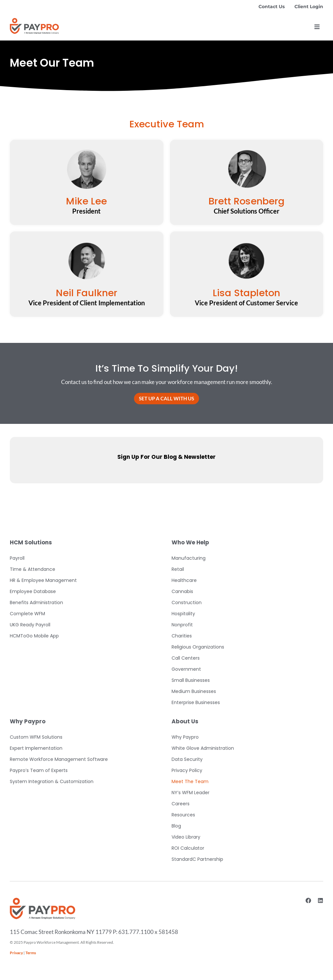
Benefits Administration (36, 602)
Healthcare (184, 580)
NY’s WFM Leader (191, 793)
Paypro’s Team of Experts (39, 770)
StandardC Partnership (197, 859)
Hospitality (183, 614)
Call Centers (186, 658)
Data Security (187, 759)
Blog (176, 826)
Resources (183, 815)
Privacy (16, 953)
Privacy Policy (187, 770)
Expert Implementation (36, 748)
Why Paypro (185, 737)
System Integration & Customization (52, 781)
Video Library (186, 837)
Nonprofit (182, 625)
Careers (181, 804)
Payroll (17, 558)
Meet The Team (190, 781)
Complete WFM (27, 614)
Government (186, 669)
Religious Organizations (198, 647)
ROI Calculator (188, 848)
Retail (178, 569)
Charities (182, 636)
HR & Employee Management (43, 580)
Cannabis (182, 591)
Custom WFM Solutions (36, 737)
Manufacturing (189, 558)
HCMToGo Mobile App (34, 636)
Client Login (309, 7)
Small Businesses (191, 680)
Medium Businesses (194, 691)
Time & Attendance (33, 569)
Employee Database (33, 591)
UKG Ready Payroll (30, 625)
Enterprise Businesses (196, 702)
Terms (31, 953)
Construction (187, 602)
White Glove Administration (203, 748)
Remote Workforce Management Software (59, 759)
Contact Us (272, 7)
